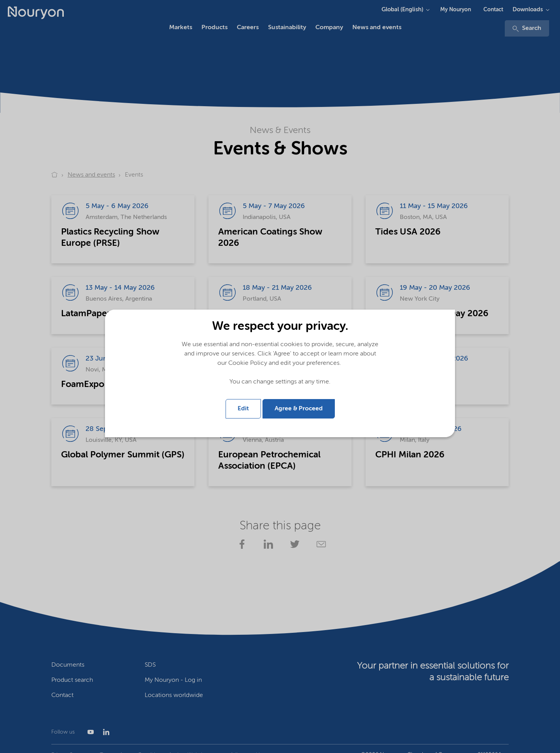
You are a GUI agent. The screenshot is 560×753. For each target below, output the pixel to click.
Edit (243, 409)
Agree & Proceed (299, 409)
